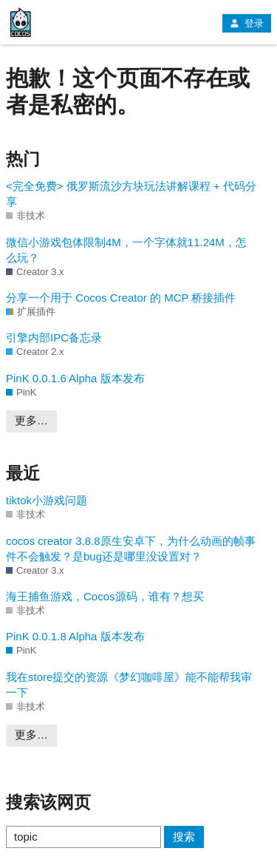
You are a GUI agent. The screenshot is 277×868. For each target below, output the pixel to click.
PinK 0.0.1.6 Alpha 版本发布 (75, 378)
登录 (247, 23)
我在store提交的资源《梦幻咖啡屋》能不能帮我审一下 (129, 685)
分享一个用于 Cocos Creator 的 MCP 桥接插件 (121, 298)
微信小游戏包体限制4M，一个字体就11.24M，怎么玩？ (126, 250)
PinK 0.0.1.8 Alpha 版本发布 (75, 636)
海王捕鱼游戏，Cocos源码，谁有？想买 (105, 596)
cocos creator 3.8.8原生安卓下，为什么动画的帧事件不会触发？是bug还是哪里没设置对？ (131, 549)
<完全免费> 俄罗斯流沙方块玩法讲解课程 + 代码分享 (131, 194)
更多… (31, 420)
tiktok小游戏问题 (47, 500)
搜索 (184, 837)
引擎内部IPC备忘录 (54, 338)
